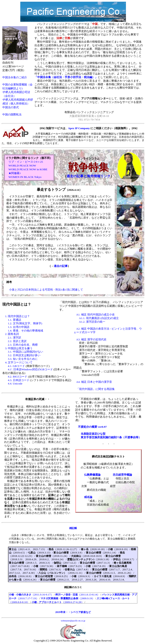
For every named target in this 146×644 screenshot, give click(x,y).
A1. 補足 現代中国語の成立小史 (96, 315)
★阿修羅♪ (15, 173)
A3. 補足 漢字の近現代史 (91, 339)
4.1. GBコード (16, 366)
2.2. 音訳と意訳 (17, 341)
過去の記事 (61, 266)
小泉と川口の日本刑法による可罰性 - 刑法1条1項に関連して (46, 290)
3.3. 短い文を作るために (23, 359)
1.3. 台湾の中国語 (19, 327)
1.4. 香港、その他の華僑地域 (25, 331)
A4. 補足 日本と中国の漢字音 (94, 382)
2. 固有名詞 (12, 334)
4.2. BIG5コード (18, 377)
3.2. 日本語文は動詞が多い (24, 355)
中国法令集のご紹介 (15, 77)
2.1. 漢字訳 (14, 338)
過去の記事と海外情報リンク (89, 176)
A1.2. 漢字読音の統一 (92, 322)
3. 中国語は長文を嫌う (19, 348)
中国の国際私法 (12, 114)
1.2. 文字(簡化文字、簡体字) (25, 323)
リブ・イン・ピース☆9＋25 (26, 162)
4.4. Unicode (15, 384)
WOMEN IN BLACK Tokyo (25, 177)
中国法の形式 (11, 107)
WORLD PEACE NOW (22, 166)
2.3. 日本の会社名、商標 (23, 345)
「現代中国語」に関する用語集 (96, 389)
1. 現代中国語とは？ (17, 316)
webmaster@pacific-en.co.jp (73, 621)
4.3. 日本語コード (19, 380)
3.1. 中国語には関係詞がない (25, 352)
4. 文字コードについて (19, 362)
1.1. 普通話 (14, 320)
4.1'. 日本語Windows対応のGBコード (30, 369)
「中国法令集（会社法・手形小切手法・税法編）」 (66, 77)
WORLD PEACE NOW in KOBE (28, 169)
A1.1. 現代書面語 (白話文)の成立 (99, 318)
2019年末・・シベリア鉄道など (73, 612)
